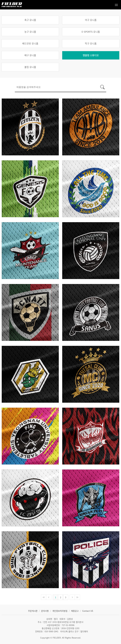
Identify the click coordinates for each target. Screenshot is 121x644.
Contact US (88, 611)
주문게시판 (33, 611)
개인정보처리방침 (60, 611)
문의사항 (45, 611)
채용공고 (75, 611)
